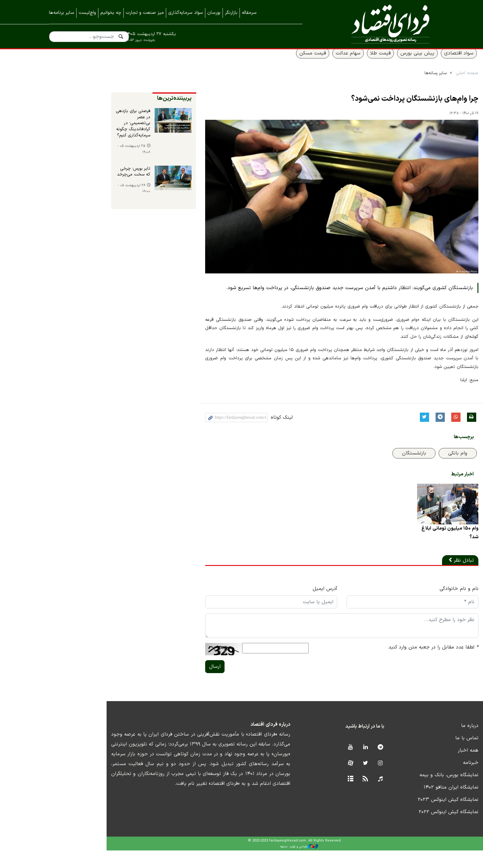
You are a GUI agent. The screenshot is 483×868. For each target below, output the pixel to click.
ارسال (157, 684)
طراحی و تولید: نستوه (246, 864)
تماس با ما (422, 756)
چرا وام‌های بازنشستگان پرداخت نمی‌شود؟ (370, 107)
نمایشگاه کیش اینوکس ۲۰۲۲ (404, 830)
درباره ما (425, 743)
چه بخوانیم (111, 13)
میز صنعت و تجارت (145, 13)
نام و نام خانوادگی (415, 606)
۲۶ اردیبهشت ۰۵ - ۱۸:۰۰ (76, 191)
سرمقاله (249, 13)
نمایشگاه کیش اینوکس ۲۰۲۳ (404, 817)
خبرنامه (426, 780)
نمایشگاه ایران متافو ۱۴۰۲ (407, 805)
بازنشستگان (370, 468)
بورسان (214, 13)
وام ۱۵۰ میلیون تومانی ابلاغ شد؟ (405, 550)
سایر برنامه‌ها (62, 13)
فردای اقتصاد (377, 24)
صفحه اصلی (423, 81)
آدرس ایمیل (274, 606)
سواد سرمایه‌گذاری (186, 13)
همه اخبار (424, 768)
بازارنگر (231, 13)
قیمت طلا (336, 61)
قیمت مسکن (268, 61)
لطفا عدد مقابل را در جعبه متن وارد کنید (389, 665)
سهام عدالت (304, 61)
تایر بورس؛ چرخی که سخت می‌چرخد (75, 174)
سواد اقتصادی (414, 61)
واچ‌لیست (87, 13)
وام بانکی (413, 468)
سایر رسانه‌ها (391, 81)
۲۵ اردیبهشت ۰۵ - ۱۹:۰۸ (76, 151)
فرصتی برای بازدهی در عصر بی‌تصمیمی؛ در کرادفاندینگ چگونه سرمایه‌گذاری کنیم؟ (73, 128)
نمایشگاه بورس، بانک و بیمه (405, 793)
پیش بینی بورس (373, 61)
